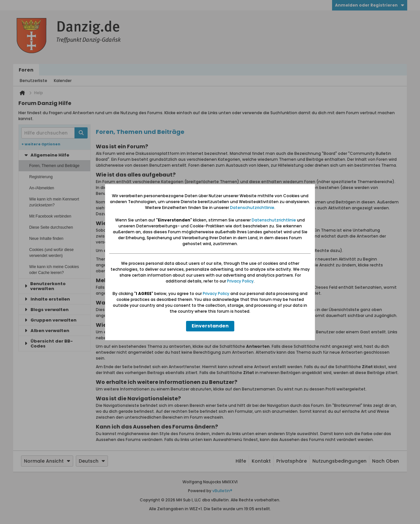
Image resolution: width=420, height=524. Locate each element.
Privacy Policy (240, 281)
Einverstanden (210, 326)
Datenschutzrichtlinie (252, 208)
